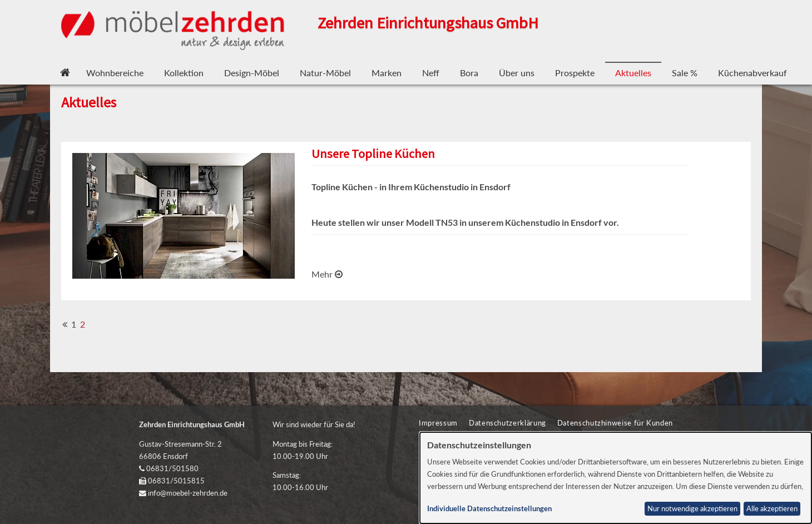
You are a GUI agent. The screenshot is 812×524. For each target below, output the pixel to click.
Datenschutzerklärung (508, 423)
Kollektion (184, 73)
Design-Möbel (252, 73)
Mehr (327, 274)
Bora (469, 73)
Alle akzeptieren (772, 509)
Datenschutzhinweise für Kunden (615, 423)
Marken (387, 73)
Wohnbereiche (115, 73)
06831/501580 (172, 468)
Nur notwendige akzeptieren (692, 509)
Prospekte (575, 73)
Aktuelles (633, 73)
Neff (431, 73)
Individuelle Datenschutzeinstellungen (489, 509)
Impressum (438, 423)
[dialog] (616, 478)
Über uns (517, 73)
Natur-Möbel (325, 73)
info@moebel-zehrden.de (188, 493)
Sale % (685, 73)
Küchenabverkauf (752, 73)
